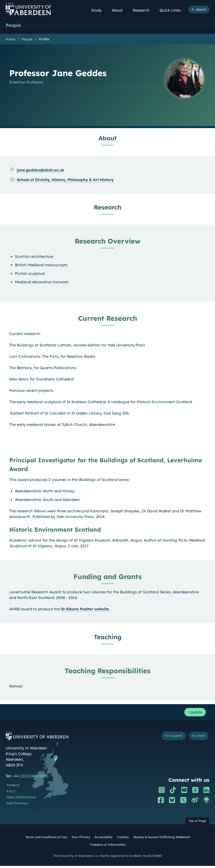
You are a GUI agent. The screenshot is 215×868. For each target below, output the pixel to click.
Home (10, 40)
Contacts (13, 787)
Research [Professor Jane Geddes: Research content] (108, 208)
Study (99, 10)
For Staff (197, 738)
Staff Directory (17, 805)
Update (194, 714)
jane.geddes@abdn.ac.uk (41, 171)
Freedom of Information (108, 847)
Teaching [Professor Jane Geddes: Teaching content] (108, 638)
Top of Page (197, 823)
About (119, 10)
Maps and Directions (21, 799)
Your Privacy (81, 839)
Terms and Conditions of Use (46, 839)
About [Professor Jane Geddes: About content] (107, 139)
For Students (169, 738)
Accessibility (104, 839)
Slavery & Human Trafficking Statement (162, 839)
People (15, 26)
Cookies (123, 839)
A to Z (11, 793)
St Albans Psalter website (85, 610)
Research (143, 10)
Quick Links (172, 10)
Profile (44, 40)
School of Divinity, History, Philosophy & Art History (65, 181)
